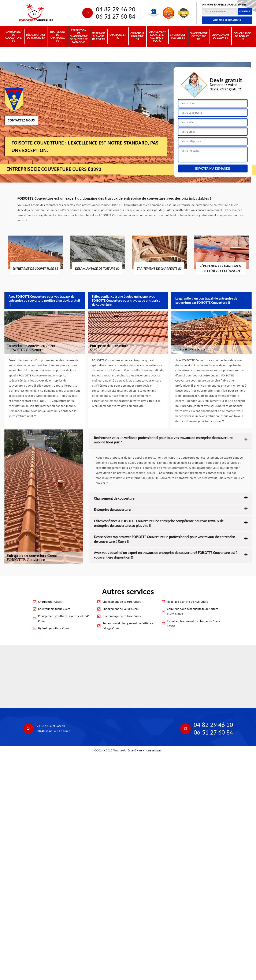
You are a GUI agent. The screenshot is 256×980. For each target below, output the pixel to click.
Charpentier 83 (118, 36)
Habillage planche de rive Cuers (187, 602)
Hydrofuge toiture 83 (178, 36)
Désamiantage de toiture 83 (36, 36)
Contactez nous (21, 120)
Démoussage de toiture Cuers (122, 616)
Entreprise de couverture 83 (13, 36)
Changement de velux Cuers (120, 609)
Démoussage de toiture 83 (242, 36)
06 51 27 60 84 (116, 16)
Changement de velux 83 (220, 36)
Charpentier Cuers (50, 602)
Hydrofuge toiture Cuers (54, 628)
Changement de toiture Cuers (122, 602)
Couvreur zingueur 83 (137, 36)
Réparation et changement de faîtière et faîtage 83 (79, 36)
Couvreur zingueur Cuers (54, 609)
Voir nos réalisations (227, 20)
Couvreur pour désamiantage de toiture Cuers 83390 (193, 611)
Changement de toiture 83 (199, 36)
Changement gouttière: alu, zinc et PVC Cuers (64, 619)
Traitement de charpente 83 (57, 36)
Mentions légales (150, 751)
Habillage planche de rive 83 (98, 36)
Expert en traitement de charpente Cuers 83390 (194, 624)
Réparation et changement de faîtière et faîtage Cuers (129, 626)
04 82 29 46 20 (116, 9)
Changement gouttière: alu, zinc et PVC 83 (157, 36)
